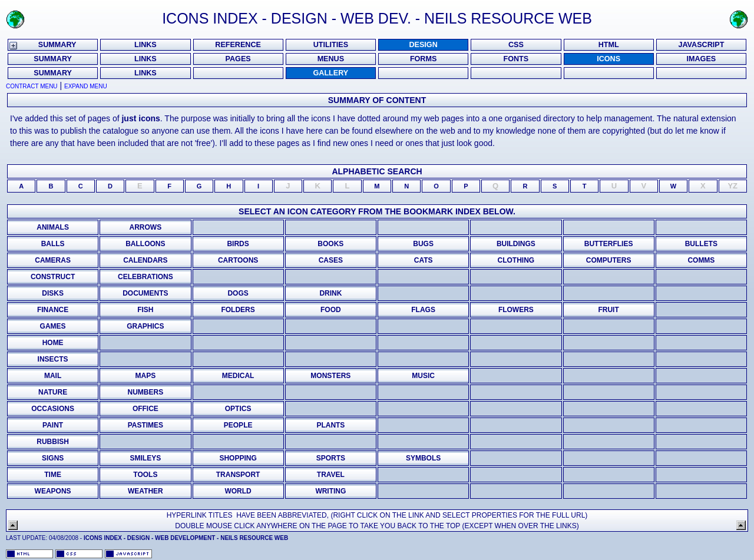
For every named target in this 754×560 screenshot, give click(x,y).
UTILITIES (331, 45)
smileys (146, 458)
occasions (53, 409)
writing (330, 491)
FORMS (423, 59)
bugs (423, 244)
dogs (238, 293)
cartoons (238, 260)
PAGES (238, 59)
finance (53, 310)
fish (145, 310)
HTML (609, 45)
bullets (701, 244)
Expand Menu (86, 86)
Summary (53, 73)
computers (609, 260)
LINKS (145, 45)
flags (423, 310)
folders (238, 310)
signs (53, 458)
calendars (145, 260)
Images (702, 59)
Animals (53, 227)
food (331, 310)
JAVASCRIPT (701, 45)
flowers (516, 310)
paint (53, 425)
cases (331, 260)
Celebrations (145, 277)
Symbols (423, 458)
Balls (53, 244)
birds (238, 244)
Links (145, 73)
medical (238, 376)
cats (424, 260)
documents (145, 293)
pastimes (145, 425)
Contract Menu (32, 86)
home (53, 343)
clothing (516, 260)
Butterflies (609, 244)
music (423, 376)
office (145, 409)
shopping (238, 458)
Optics (238, 409)
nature (53, 392)
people (238, 425)
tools (145, 475)
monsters (330, 376)
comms (701, 260)
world (238, 491)
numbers (146, 392)
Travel (331, 475)
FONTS (516, 59)
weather (145, 491)
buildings (516, 244)
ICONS (609, 59)
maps (146, 376)
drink (330, 293)
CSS (516, 45)
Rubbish (53, 442)
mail (53, 376)
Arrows (146, 227)
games (53, 326)
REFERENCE (238, 45)
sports (331, 458)
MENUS (331, 59)
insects (53, 359)
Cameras (53, 260)
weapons (53, 491)
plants (330, 425)
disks (53, 293)
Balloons (145, 244)
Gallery (331, 73)
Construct (53, 277)
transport (238, 475)
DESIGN (423, 45)
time (53, 475)
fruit (608, 310)
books (330, 244)
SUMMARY (57, 45)
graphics (145, 326)
